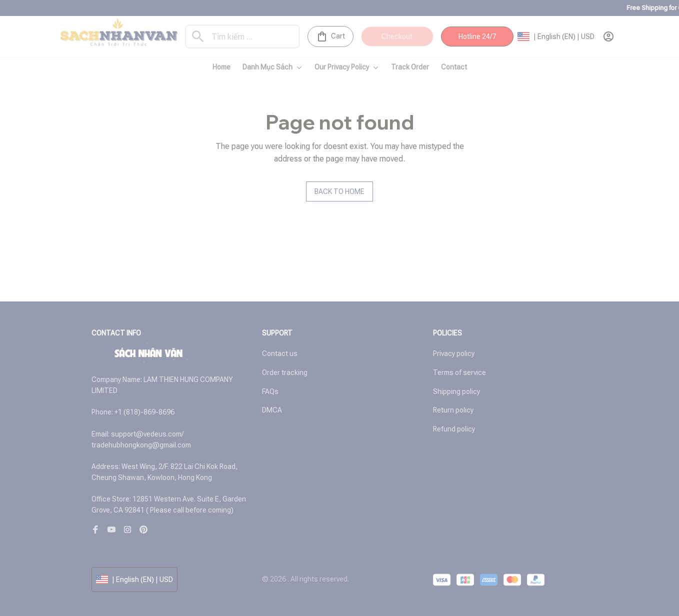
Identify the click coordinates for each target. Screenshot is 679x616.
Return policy (453, 410)
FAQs (270, 391)
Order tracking (285, 372)
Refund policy (454, 429)
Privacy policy (454, 353)
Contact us (280, 353)
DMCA (272, 410)
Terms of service (459, 372)
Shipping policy (456, 391)
